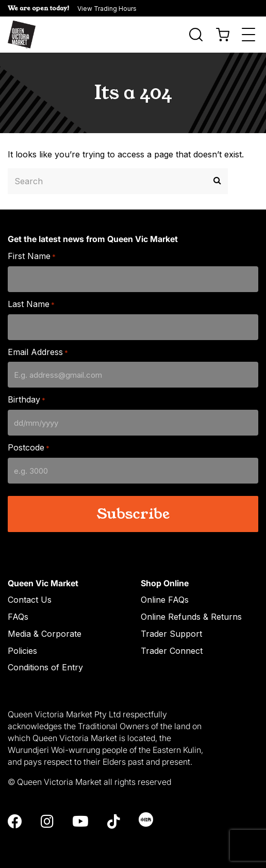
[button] (133, 8)
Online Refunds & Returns (191, 617)
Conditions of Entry (45, 667)
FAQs (18, 617)
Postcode (29, 448)
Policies (22, 651)
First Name (32, 256)
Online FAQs (165, 600)
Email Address (38, 352)
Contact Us (30, 600)
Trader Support (171, 634)
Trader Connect (172, 651)
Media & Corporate (45, 634)
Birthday (27, 400)
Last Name (31, 304)
